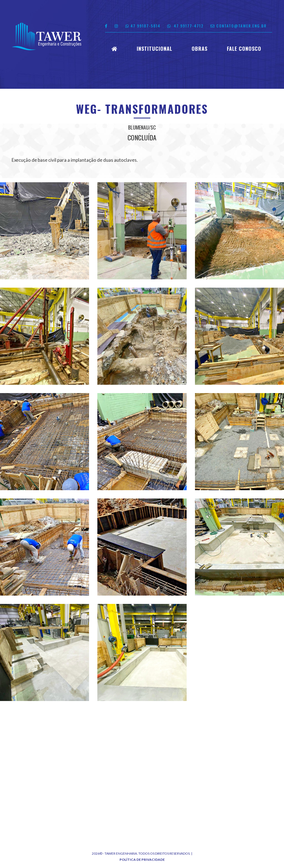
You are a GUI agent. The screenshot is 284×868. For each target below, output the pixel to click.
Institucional (154, 49)
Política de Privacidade (142, 860)
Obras (200, 49)
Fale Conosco (244, 49)
